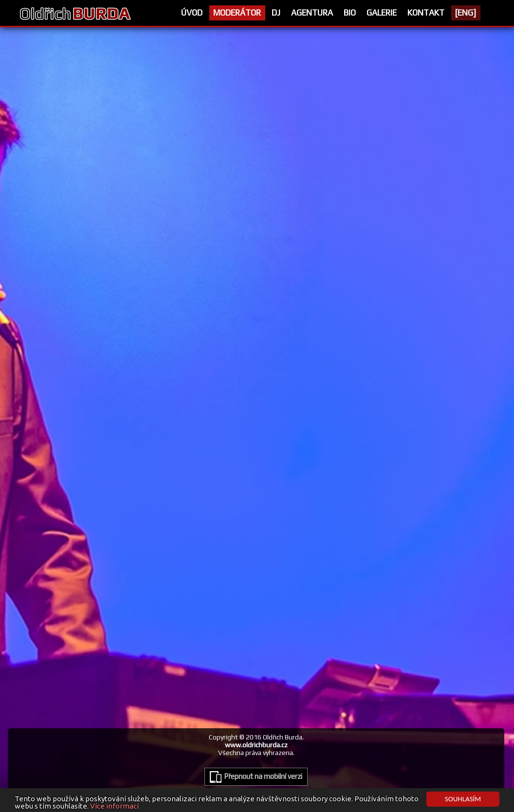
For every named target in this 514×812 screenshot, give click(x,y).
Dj (276, 13)
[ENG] (466, 13)
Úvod (192, 13)
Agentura (312, 13)
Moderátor (237, 13)
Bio (350, 13)
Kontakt (426, 13)
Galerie (382, 13)
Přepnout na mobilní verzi (256, 777)
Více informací (114, 806)
